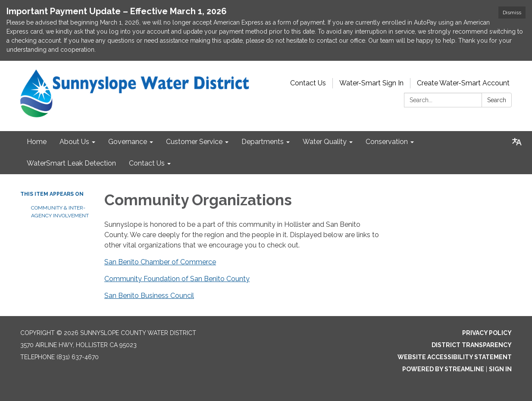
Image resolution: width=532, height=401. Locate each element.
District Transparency (472, 345)
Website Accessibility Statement (455, 357)
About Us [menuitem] (74, 142)
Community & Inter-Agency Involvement (60, 212)
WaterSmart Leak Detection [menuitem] (71, 163)
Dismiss (512, 13)
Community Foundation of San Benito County (177, 279)
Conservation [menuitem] (387, 142)
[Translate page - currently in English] (517, 142)
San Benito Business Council (149, 296)
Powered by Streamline (443, 369)
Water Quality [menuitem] (325, 142)
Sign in (500, 369)
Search (497, 100)
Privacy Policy (487, 333)
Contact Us (308, 83)
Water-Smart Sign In (371, 83)
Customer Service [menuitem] (194, 142)
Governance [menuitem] (128, 142)
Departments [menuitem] (263, 142)
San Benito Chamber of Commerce (160, 262)
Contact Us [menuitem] (147, 163)
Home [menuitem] (37, 142)
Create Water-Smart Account (463, 83)
